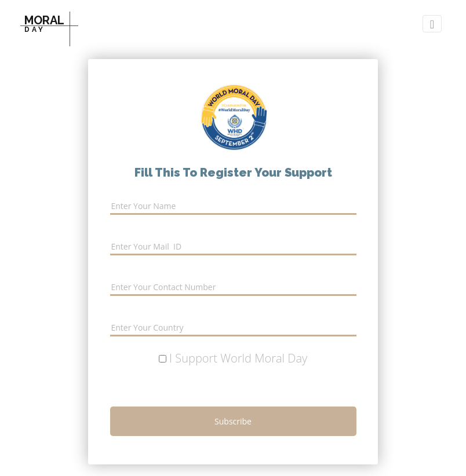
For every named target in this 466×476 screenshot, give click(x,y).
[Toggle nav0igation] (432, 24)
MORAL (44, 23)
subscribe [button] (233, 421)
